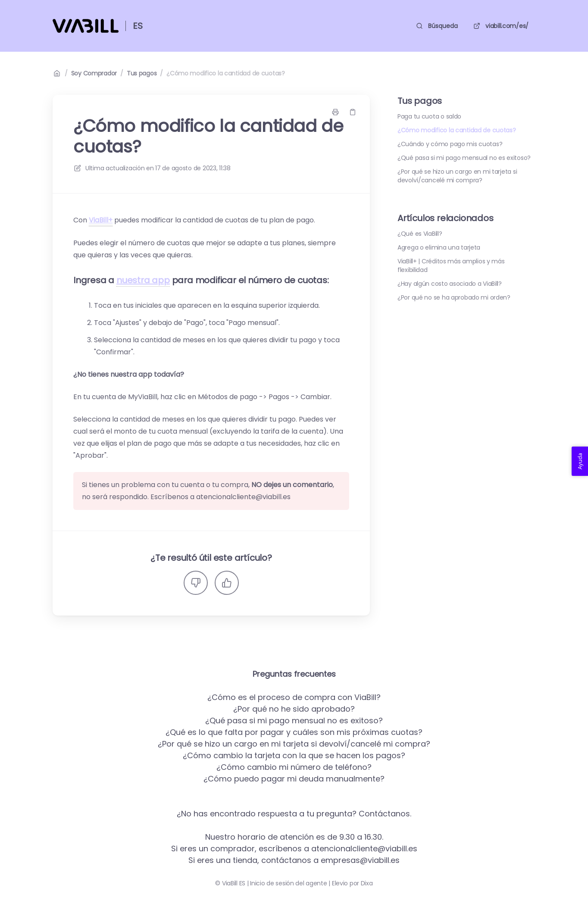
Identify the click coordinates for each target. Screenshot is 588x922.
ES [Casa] (138, 26)
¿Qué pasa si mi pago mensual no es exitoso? (464, 158)
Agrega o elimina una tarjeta (439, 247)
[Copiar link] (353, 112)
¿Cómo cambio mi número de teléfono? (294, 767)
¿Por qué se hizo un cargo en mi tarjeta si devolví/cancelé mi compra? (457, 176)
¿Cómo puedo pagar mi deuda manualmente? (294, 779)
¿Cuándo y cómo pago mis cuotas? (450, 144)
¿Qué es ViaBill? (420, 234)
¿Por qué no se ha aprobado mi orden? (454, 297)
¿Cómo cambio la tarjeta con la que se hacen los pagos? (294, 755)
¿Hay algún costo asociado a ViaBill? (450, 284)
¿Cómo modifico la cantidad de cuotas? (226, 73)
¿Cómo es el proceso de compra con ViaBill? (294, 697)
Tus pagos (142, 73)
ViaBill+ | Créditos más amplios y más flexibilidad (451, 266)
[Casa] (86, 26)
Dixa (367, 883)
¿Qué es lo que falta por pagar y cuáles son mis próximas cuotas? (294, 732)
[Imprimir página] (335, 112)
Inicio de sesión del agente (288, 883)
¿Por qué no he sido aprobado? (294, 709)
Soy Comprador (94, 73)
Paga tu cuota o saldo (429, 116)
